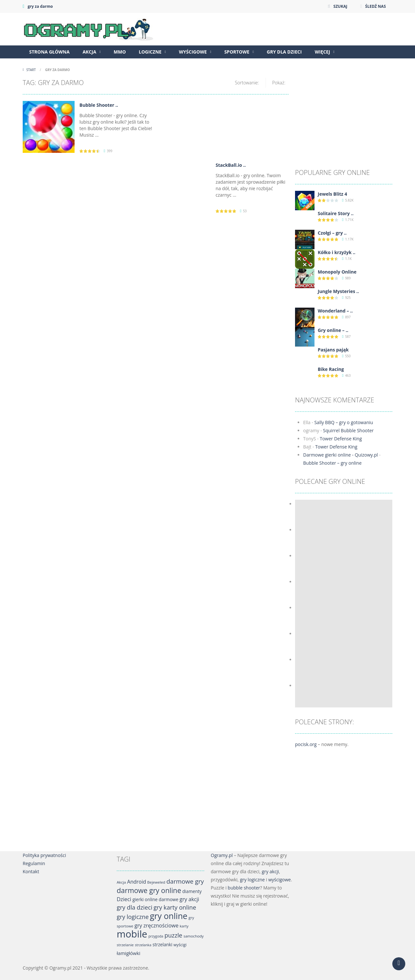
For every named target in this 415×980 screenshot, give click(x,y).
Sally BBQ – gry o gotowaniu (344, 422)
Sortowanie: (247, 83)
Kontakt (31, 871)
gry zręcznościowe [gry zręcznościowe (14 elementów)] (157, 925)
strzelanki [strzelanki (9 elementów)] (163, 944)
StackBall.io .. (231, 165)
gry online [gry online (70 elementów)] (169, 916)
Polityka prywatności (44, 855)
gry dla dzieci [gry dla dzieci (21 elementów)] (135, 907)
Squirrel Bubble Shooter (348, 430)
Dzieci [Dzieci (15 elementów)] (124, 899)
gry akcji (270, 871)
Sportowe (237, 52)
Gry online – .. (333, 330)
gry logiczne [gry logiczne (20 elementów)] (133, 917)
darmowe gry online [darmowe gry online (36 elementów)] (149, 890)
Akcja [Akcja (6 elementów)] (121, 882)
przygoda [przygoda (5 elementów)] (156, 936)
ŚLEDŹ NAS (375, 6)
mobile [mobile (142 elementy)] (132, 934)
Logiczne (150, 52)
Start (31, 70)
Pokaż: (279, 83)
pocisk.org (306, 744)
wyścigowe (279, 880)
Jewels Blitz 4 (332, 194)
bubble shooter (244, 888)
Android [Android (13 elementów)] (136, 882)
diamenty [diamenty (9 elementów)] (192, 891)
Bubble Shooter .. (99, 105)
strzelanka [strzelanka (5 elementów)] (143, 945)
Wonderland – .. (335, 311)
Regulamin (34, 863)
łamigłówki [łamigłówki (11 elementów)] (129, 953)
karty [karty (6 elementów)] (184, 926)
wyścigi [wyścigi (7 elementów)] (180, 945)
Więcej (322, 52)
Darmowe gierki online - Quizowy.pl (341, 455)
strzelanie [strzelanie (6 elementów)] (125, 945)
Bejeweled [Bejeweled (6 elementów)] (156, 882)
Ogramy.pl (222, 855)
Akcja (89, 52)
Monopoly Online (337, 272)
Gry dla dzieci (284, 52)
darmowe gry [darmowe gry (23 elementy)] (185, 881)
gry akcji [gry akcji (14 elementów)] (190, 899)
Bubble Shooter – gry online (332, 463)
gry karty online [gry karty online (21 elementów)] (175, 907)
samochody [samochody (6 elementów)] (194, 936)
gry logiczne (252, 880)
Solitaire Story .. (336, 213)
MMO (120, 52)
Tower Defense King (341, 439)
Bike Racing (331, 369)
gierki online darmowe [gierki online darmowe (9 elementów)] (155, 899)
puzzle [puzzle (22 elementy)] (173, 935)
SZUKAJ (340, 6)
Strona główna (49, 52)
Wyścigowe (193, 52)
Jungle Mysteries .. (338, 291)
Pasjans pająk (333, 350)
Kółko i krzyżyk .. (337, 252)
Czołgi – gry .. (332, 233)
